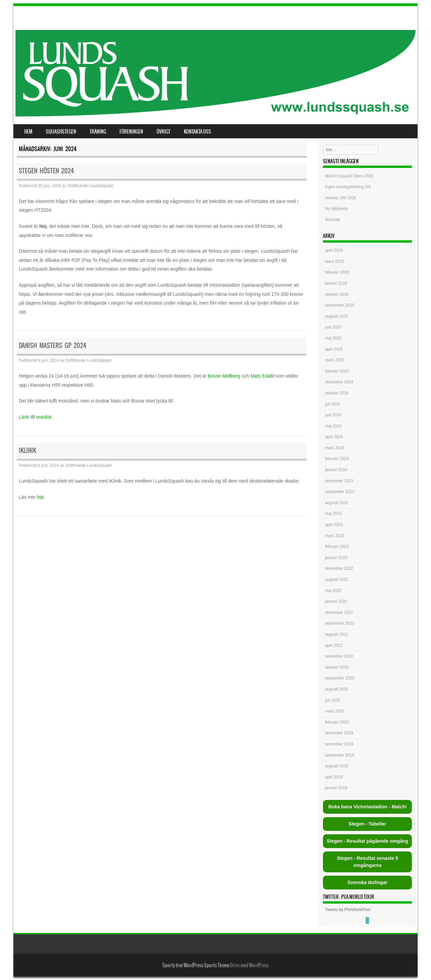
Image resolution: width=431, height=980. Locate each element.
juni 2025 (333, 327)
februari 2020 (337, 722)
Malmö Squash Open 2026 (350, 176)
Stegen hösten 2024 (46, 171)
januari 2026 (336, 283)
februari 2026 (337, 272)
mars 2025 (335, 360)
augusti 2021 (337, 634)
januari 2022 (336, 601)
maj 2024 (333, 426)
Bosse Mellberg (224, 376)
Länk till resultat (35, 417)
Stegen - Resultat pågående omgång (367, 841)
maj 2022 (333, 591)
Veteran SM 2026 (341, 198)
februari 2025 (337, 371)
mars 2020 (335, 711)
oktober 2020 (337, 667)
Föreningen (131, 132)
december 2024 (339, 382)
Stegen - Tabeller (367, 824)
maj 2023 (333, 514)
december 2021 (339, 612)
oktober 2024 (337, 393)
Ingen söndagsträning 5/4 (348, 187)
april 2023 (334, 525)
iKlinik (28, 450)
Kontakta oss (197, 132)
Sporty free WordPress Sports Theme (196, 965)
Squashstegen (61, 132)
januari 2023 (336, 558)
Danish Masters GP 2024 (53, 345)
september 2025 (340, 305)
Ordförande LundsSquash (91, 186)
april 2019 (334, 777)
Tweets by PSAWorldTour (348, 910)
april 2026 (334, 250)
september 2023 (340, 492)
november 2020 (339, 656)
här (40, 497)
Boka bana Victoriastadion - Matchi (367, 807)
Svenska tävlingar (368, 882)
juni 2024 (333, 415)
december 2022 (339, 568)
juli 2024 (333, 404)
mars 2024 (335, 448)
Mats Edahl (262, 376)
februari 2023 (337, 547)
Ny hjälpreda (336, 209)
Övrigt (163, 132)
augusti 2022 (337, 580)
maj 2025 (333, 338)
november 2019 (339, 744)
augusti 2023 (337, 503)
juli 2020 (333, 700)
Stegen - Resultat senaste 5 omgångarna (367, 862)
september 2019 (340, 755)
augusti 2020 (337, 689)
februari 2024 (337, 459)
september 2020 (340, 678)
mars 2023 (335, 536)
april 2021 (334, 645)
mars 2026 (335, 261)
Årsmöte (333, 220)
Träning (98, 132)
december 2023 (339, 481)
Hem (28, 132)
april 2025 (334, 349)
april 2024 (334, 437)
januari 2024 (336, 470)
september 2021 (340, 623)
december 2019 (339, 733)
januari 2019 (336, 788)
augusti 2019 (337, 766)
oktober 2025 (337, 294)
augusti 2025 (337, 316)
